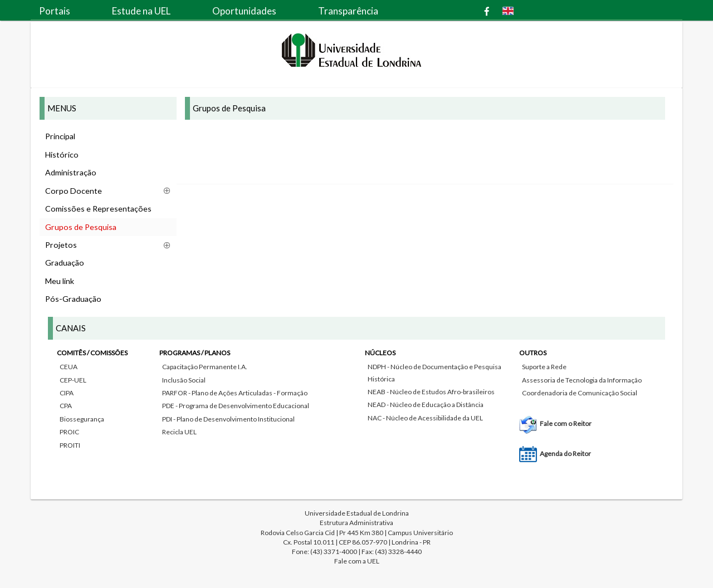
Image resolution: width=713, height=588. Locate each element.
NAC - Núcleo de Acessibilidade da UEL (425, 418)
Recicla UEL (179, 432)
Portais (55, 11)
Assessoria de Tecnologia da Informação (582, 380)
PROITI (70, 445)
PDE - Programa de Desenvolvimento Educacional (236, 406)
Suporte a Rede (544, 367)
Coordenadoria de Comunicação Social (580, 393)
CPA (66, 406)
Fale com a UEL (357, 561)
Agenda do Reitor (565, 454)
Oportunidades (244, 11)
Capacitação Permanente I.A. (205, 367)
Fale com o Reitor (566, 423)
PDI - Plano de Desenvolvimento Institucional (228, 419)
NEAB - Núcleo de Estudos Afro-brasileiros (431, 392)
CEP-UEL (73, 380)
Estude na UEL (141, 11)
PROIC (69, 432)
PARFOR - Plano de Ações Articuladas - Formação (235, 393)
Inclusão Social (184, 380)
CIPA (67, 393)
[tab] (356, 401)
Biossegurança (82, 419)
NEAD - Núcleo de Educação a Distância (426, 405)
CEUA (69, 367)
